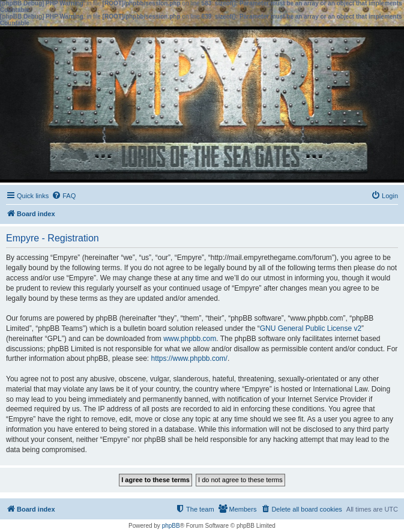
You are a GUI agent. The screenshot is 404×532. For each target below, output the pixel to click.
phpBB (171, 526)
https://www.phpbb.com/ (189, 358)
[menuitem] (64, 196)
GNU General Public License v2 (311, 328)
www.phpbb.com (190, 339)
